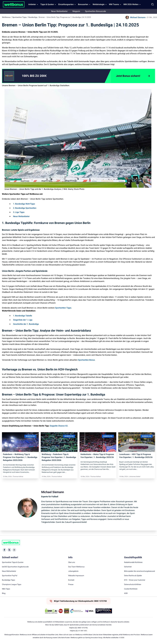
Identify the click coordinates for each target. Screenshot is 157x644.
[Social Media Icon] (4, 550)
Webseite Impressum (76, 576)
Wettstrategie (99, 4)
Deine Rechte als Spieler (133, 576)
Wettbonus (6, 17)
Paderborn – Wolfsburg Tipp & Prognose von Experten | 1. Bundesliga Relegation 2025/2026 (20, 457)
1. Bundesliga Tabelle (23, 316)
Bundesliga (33, 17)
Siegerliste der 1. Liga (23, 320)
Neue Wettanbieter (59, 11)
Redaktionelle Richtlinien (133, 562)
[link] (39, 76)
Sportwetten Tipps (19, 17)
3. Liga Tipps (19, 212)
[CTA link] (9, 76)
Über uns (72, 562)
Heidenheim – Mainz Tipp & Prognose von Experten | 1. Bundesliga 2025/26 (97, 456)
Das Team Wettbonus (76, 567)
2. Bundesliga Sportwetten (25, 208)
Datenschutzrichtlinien (133, 585)
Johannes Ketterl (135, 476)
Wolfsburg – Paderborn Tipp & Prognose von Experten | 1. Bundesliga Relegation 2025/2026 (59, 457)
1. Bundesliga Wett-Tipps (24, 204)
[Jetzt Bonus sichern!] (133, 76)
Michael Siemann (138, 17)
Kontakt (71, 580)
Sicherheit (128, 567)
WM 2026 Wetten (131, 4)
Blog (4, 593)
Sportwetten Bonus (86, 360)
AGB (126, 593)
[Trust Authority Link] (77, 611)
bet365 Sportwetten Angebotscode (15, 567)
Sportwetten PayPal (10, 576)
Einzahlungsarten (66, 4)
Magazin (76, 11)
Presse (71, 585)
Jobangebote (73, 571)
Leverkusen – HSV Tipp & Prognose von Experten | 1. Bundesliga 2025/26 (136, 456)
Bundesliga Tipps (8, 580)
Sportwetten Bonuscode (95, 11)
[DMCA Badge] (51, 611)
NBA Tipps (6, 589)
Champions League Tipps (12, 585)
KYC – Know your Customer (135, 580)
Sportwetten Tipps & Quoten (13, 562)
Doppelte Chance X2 (59, 426)
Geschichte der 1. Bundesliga (26, 324)
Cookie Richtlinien (131, 589)
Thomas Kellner (18, 476)
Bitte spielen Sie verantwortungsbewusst (140, 571)
